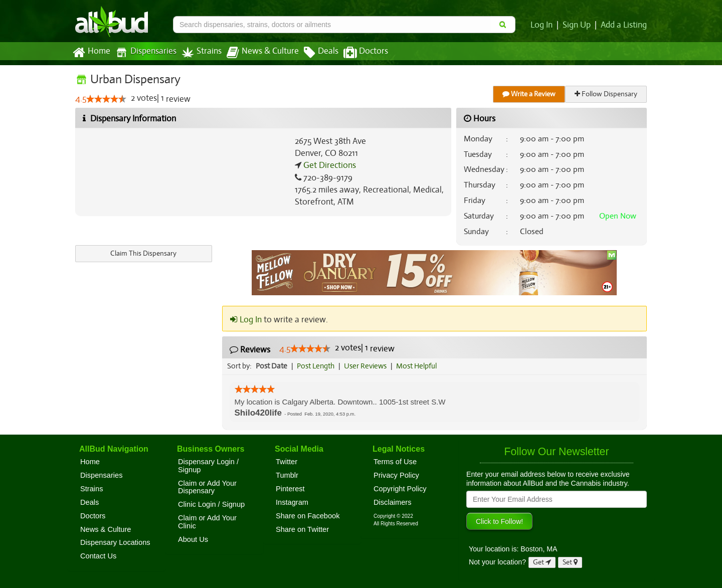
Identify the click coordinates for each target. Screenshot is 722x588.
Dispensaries (144, 52)
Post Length (317, 366)
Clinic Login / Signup (211, 504)
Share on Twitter (302, 529)
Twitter (287, 462)
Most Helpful (420, 366)
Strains (198, 52)
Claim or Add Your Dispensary (207, 487)
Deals (314, 53)
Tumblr (287, 475)
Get (542, 562)
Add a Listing (624, 25)
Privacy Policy (396, 475)
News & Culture (257, 53)
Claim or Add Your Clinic (207, 522)
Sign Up (578, 25)
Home (91, 53)
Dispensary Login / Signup (208, 466)
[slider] (106, 99)
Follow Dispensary (607, 94)
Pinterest (290, 489)
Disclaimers (393, 502)
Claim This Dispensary (143, 253)
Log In (544, 25)
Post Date (272, 366)
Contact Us (98, 556)
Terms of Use (395, 462)
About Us (193, 539)
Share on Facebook (308, 516)
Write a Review (529, 94)
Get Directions (328, 165)
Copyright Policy (400, 489)
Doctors (357, 53)
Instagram (292, 502)
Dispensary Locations (115, 542)
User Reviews (368, 366)
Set (570, 562)
